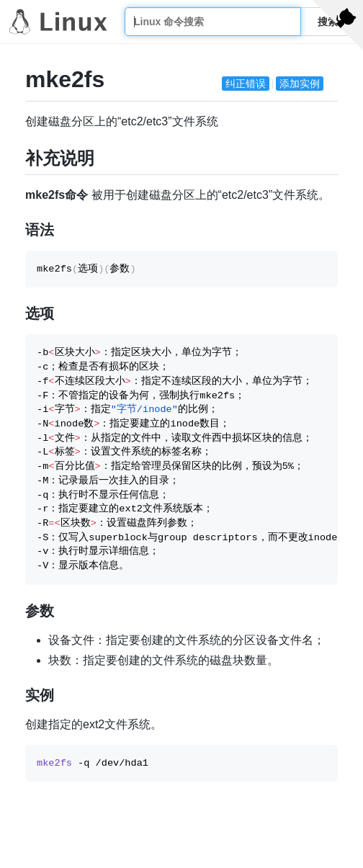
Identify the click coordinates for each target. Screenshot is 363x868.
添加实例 (300, 84)
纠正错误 (246, 84)
